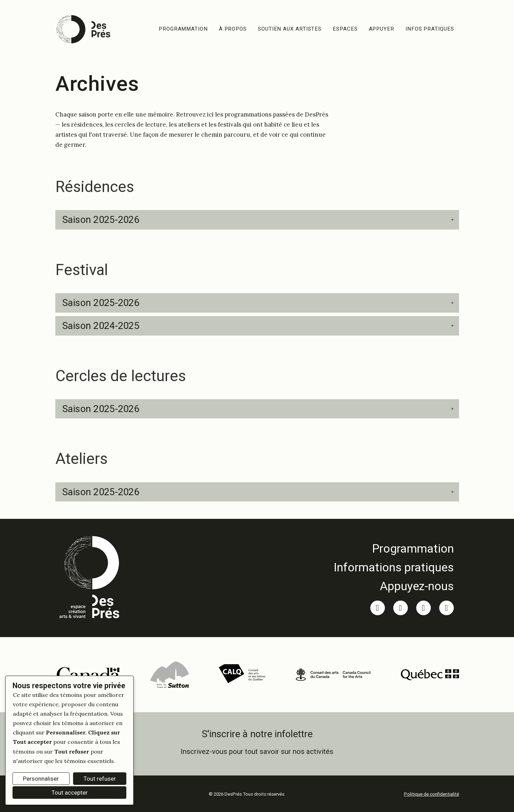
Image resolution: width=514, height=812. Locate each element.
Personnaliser (41, 779)
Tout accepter (70, 793)
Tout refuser (100, 779)
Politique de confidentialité (432, 794)
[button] (257, 220)
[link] (394, 548)
